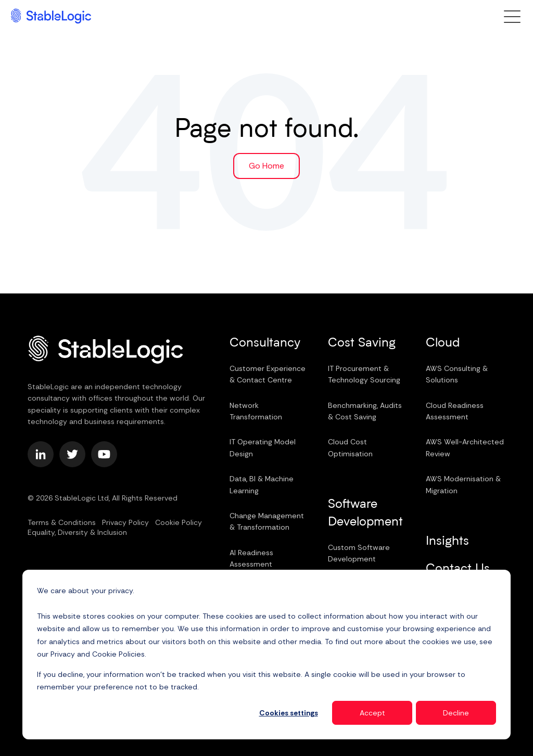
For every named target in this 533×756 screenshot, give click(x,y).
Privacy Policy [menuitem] (125, 522)
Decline (456, 713)
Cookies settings (289, 713)
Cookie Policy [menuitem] (179, 522)
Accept (372, 713)
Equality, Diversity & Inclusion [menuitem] (77, 532)
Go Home (266, 166)
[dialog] (266, 655)
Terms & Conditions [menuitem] (62, 522)
